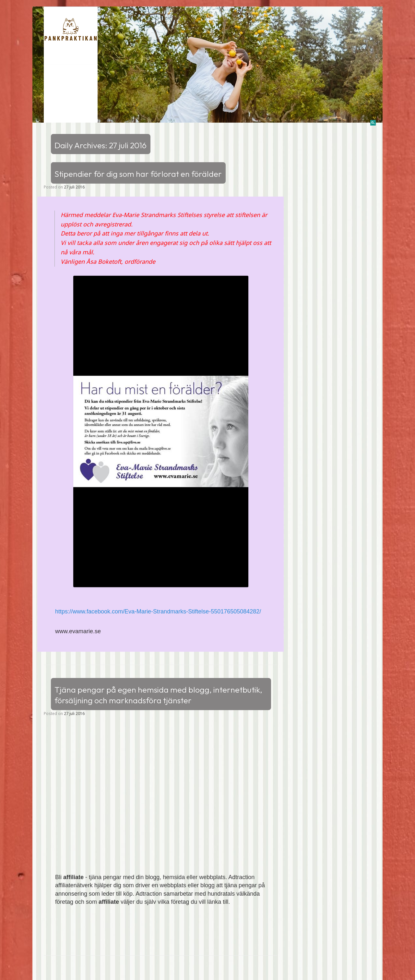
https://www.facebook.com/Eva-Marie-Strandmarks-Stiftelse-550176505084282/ (158, 611)
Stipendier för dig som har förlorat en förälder (138, 174)
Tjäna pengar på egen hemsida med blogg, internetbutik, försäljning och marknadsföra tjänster (158, 695)
